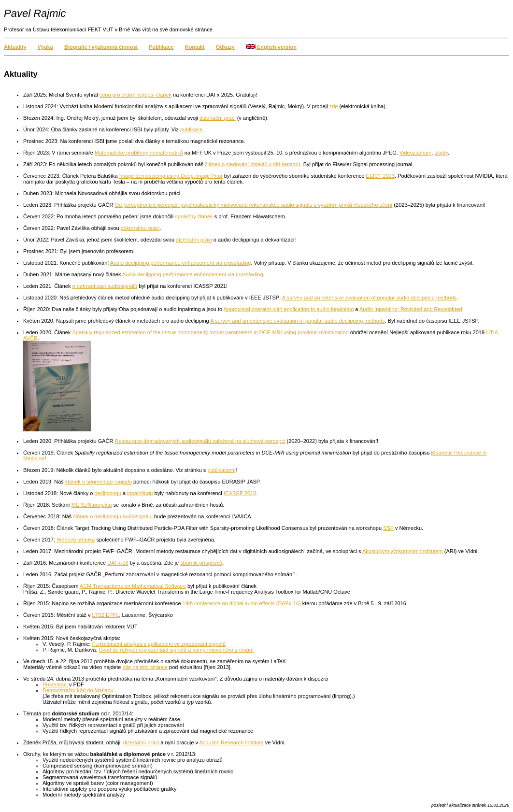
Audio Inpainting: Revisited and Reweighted (411, 309)
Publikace (161, 47)
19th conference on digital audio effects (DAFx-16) (242, 603)
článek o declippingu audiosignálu (113, 516)
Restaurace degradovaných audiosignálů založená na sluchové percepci (200, 441)
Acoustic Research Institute (231, 742)
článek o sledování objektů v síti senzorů (253, 164)
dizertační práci (218, 118)
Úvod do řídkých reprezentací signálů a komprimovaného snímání (176, 650)
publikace (191, 129)
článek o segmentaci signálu (99, 482)
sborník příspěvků (201, 563)
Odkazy (225, 47)
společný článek (194, 216)
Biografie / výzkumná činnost (101, 47)
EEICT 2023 (380, 176)
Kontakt (195, 47)
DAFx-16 (118, 563)
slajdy (441, 153)
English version (271, 47)
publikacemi (221, 470)
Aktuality (15, 47)
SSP (388, 528)
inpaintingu (140, 493)
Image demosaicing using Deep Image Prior (171, 176)
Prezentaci (55, 684)
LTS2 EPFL (105, 615)
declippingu (108, 493)
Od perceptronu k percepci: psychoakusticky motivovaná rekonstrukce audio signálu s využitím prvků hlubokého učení (254, 205)
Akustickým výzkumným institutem (403, 551)
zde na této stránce (145, 667)
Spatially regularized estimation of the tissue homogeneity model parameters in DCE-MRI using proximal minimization (211, 332)
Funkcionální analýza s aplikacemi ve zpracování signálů (159, 644)
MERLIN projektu (92, 505)
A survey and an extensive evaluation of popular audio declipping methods (369, 298)
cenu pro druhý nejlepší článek (135, 95)
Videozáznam (415, 153)
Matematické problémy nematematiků (139, 153)
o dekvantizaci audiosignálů (105, 286)
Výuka (45, 47)
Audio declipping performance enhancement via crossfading (181, 263)
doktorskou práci (140, 228)
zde (334, 106)
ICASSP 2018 (240, 493)
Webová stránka (76, 540)
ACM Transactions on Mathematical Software (133, 586)
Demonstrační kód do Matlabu (78, 690)
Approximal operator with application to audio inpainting (289, 309)
